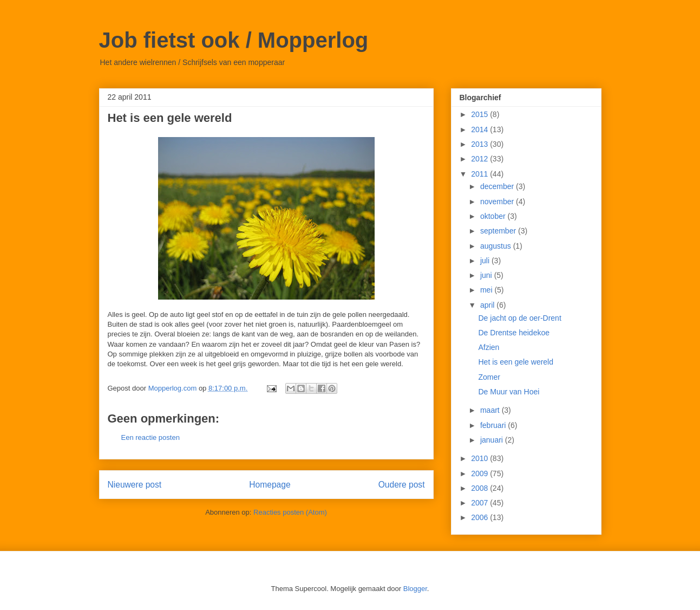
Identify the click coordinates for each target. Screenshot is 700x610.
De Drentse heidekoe (514, 333)
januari (493, 440)
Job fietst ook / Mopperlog (234, 40)
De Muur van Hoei (509, 392)
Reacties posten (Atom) (290, 512)
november (498, 202)
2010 (480, 458)
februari (494, 425)
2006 (480, 517)
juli (486, 261)
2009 (480, 473)
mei (487, 290)
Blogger (415, 589)
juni (487, 275)
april (488, 305)
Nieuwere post (135, 485)
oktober (494, 216)
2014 (480, 129)
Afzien (489, 347)
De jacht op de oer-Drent (519, 318)
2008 (480, 488)
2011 (480, 174)
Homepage (270, 485)
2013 (480, 144)
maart (491, 410)
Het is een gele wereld (516, 362)
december (498, 186)
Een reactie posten (151, 437)
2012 (480, 159)
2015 (480, 114)
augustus (497, 246)
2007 (480, 503)
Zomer (489, 377)
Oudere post (402, 485)
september (499, 231)
